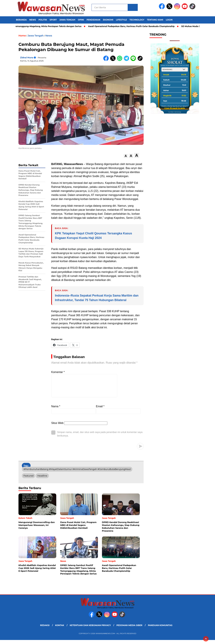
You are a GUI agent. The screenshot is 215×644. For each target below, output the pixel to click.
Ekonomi (108, 20)
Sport (53, 20)
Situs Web (57, 427)
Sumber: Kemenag (175, 112)
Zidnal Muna (27, 58)
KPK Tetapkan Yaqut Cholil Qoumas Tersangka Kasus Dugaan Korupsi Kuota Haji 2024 (93, 236)
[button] (126, 156)
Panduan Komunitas (160, 629)
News (33, 20)
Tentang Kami (155, 20)
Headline (42, 480)
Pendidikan (94, 20)
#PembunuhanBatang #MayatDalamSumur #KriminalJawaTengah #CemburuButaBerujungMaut (77, 473)
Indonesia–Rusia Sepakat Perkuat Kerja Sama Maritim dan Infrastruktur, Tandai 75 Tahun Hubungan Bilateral (97, 298)
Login (169, 20)
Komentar (58, 372)
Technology (137, 20)
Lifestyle (121, 20)
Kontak (60, 629)
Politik (43, 20)
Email (100, 410)
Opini (81, 20)
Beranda (21, 20)
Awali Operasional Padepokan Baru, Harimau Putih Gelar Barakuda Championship (133, 26)
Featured (28, 480)
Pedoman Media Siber (129, 629)
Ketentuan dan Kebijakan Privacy (90, 629)
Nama (56, 410)
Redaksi (45, 629)
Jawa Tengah (67, 20)
